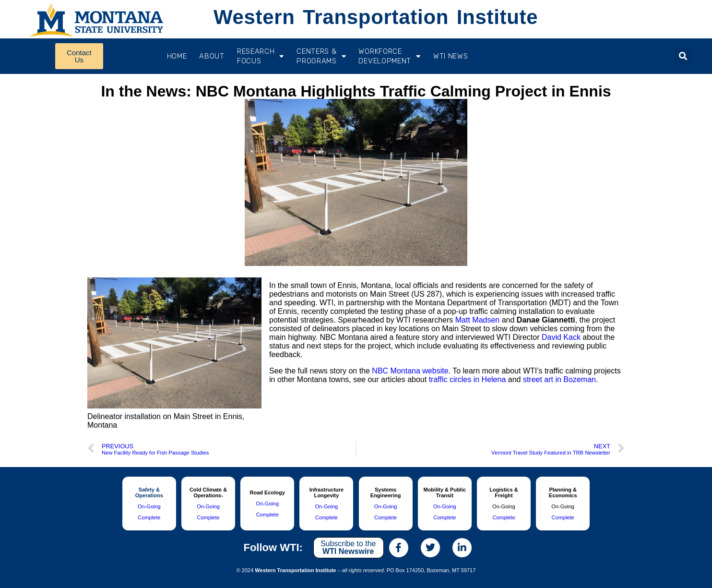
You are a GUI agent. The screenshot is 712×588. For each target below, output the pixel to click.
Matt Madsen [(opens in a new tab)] (477, 320)
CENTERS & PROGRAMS (321, 56)
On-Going (149, 506)
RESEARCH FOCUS (261, 56)
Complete (149, 517)
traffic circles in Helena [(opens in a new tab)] (468, 379)
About (212, 56)
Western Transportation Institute (376, 17)
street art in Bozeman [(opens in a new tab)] (559, 379)
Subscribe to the (348, 547)
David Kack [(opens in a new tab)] (561, 337)
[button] (683, 56)
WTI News (451, 56)
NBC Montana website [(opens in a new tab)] (410, 371)
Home (177, 56)
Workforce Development (389, 56)
